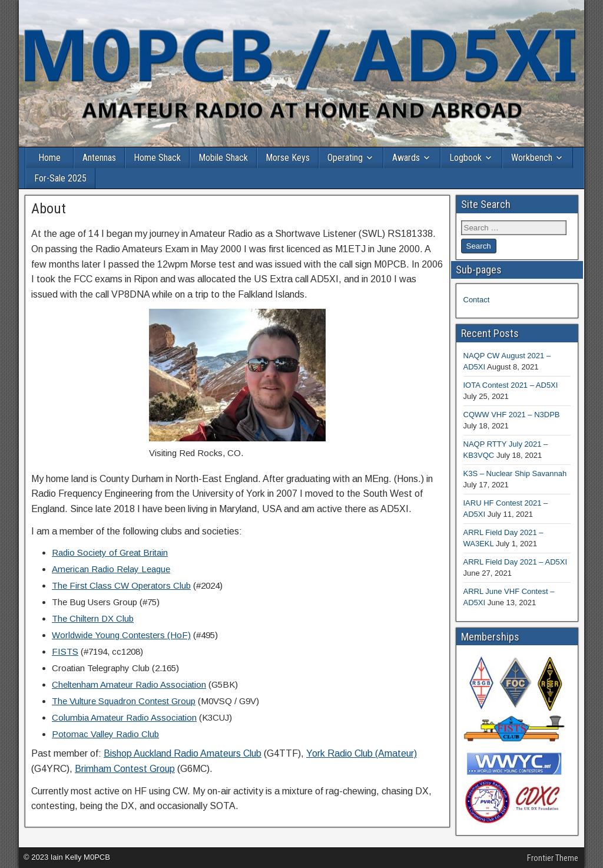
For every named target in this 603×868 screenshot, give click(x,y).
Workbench (532, 158)
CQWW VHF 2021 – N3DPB (512, 415)
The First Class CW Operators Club (121, 585)
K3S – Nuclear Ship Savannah (515, 473)
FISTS (65, 651)
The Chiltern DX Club (93, 618)
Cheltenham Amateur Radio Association (129, 684)
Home (49, 158)
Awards (406, 158)
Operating (345, 158)
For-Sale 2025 (60, 178)
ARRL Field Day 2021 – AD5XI (516, 562)
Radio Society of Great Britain (110, 552)
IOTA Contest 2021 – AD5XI (511, 385)
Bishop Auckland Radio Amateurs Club (183, 753)
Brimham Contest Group (125, 769)
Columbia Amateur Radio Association (124, 717)
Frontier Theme (553, 858)
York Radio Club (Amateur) (362, 753)
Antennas (99, 158)
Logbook (465, 158)
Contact (477, 300)
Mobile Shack (223, 158)
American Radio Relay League (111, 569)
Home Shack (157, 158)
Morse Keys (288, 158)
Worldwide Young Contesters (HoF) (121, 635)
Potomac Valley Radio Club (105, 734)
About (49, 209)
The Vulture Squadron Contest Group (124, 701)
